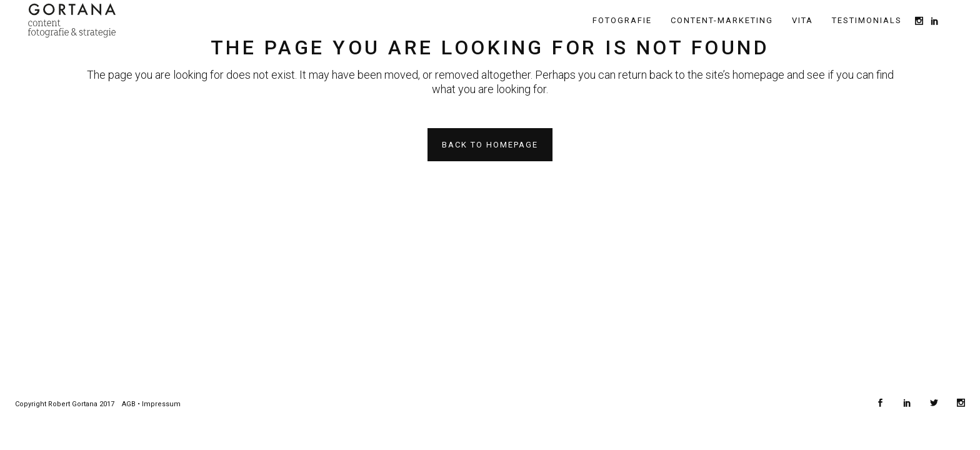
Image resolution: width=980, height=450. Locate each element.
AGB (129, 404)
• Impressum (158, 404)
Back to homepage (490, 145)
